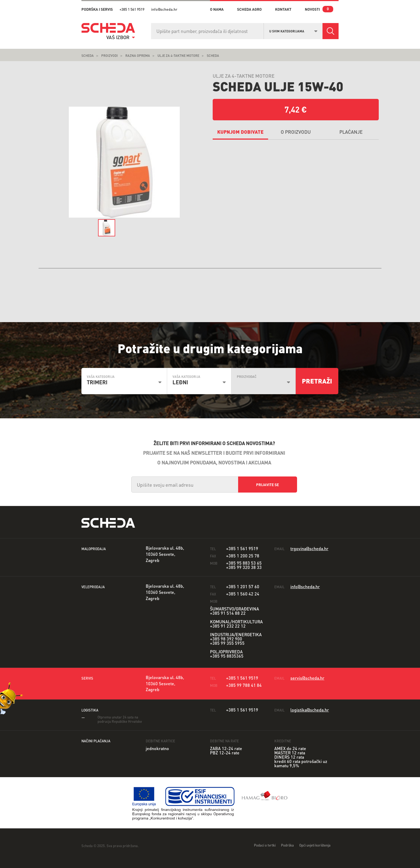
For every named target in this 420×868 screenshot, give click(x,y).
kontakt (283, 9)
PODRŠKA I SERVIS (97, 9)
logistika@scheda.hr (310, 710)
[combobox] (293, 31)
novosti (312, 9)
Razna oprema (138, 56)
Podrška (287, 845)
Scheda (88, 56)
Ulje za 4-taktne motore (178, 56)
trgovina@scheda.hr (309, 548)
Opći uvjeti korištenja (315, 845)
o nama (217, 9)
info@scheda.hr (164, 9)
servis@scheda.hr (307, 678)
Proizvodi (110, 56)
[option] (124, 162)
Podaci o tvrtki (265, 845)
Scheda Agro (249, 9)
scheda (213, 56)
